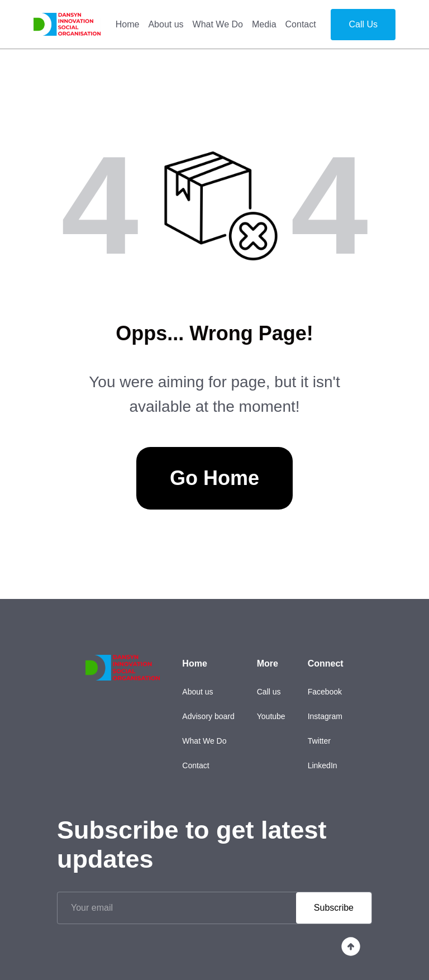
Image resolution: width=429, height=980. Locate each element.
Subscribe (334, 908)
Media (264, 24)
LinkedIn (323, 765)
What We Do (218, 24)
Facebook (325, 692)
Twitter (319, 741)
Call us (269, 692)
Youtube (271, 716)
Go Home (214, 478)
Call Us (363, 24)
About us (166, 24)
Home (128, 24)
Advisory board (208, 716)
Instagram (325, 716)
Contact (301, 24)
